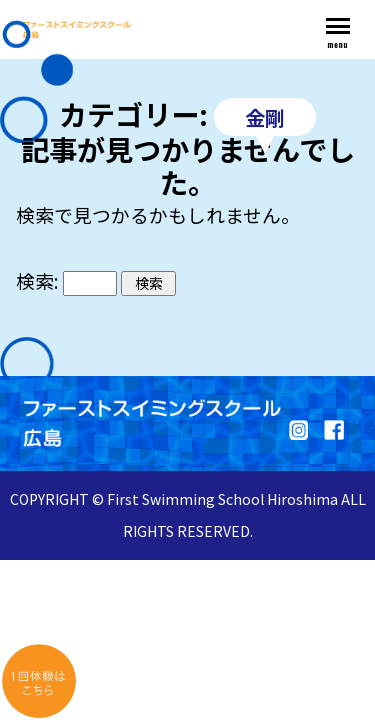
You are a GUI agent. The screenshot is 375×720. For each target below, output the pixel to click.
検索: (37, 280)
